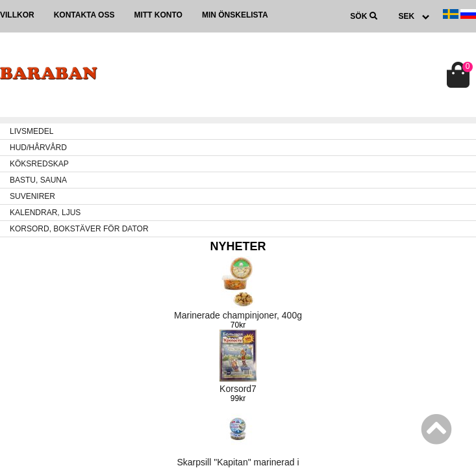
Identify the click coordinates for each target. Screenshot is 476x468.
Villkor (17, 15)
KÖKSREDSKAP (39, 164)
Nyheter (238, 246)
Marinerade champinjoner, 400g (238, 315)
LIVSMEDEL (31, 131)
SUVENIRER (32, 196)
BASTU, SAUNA (38, 180)
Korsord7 (238, 389)
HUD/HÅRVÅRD (38, 148)
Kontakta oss (84, 15)
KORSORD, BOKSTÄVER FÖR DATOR (79, 229)
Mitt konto (158, 15)
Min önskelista (235, 15)
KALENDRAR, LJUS (45, 213)
